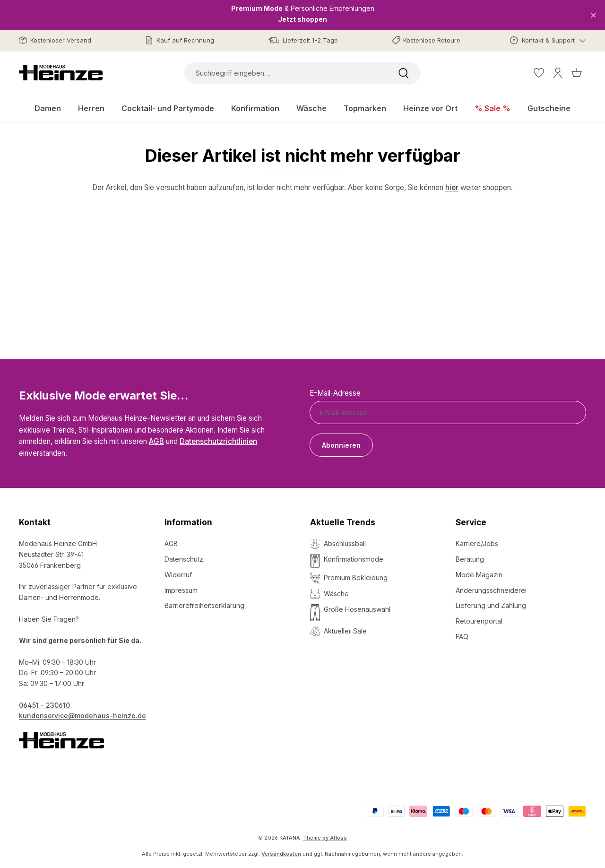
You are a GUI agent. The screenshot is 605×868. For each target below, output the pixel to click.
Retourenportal (479, 621)
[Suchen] (404, 73)
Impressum (181, 590)
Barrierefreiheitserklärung (204, 605)
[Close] (593, 15)
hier (452, 187)
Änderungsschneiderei (491, 590)
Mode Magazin (479, 575)
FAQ (462, 637)
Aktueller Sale (345, 631)
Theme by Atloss (325, 838)
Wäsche (336, 594)
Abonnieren (341, 445)
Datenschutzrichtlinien (218, 441)
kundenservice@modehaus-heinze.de (82, 716)
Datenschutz (184, 559)
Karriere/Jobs (477, 543)
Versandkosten (281, 854)
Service (471, 522)
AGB (156, 441)
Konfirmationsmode (354, 559)
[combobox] (285, 73)
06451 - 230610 (44, 705)
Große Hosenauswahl (357, 609)
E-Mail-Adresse (338, 393)
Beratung (470, 559)
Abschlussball (345, 543)
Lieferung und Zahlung (491, 605)
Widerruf (178, 575)
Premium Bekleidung (356, 577)
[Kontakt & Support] (548, 40)
